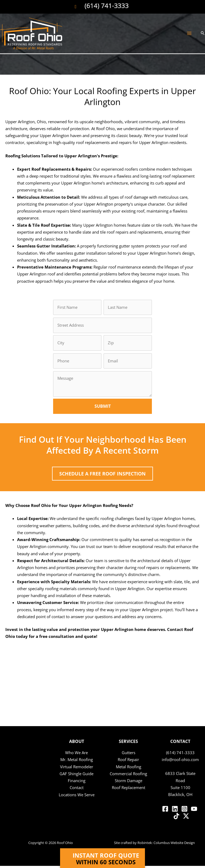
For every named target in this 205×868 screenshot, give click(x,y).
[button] (203, 38)
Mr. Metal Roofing (77, 762)
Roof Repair (128, 762)
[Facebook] (165, 811)
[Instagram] (184, 811)
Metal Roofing (129, 769)
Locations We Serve (77, 797)
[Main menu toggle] (189, 38)
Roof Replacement (129, 790)
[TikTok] (176, 818)
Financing (77, 783)
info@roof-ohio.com (180, 762)
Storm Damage (129, 783)
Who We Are (76, 755)
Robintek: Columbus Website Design (166, 845)
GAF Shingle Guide (76, 776)
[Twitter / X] (186, 818)
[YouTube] (194, 811)
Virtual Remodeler (77, 769)
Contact (77, 790)
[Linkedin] (175, 811)
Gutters (129, 755)
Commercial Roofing (128, 776)
